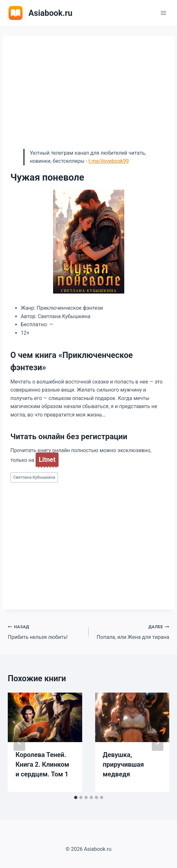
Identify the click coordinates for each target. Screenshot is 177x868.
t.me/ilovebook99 (109, 161)
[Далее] (158, 742)
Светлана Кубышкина (34, 477)
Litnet (47, 460)
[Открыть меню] (163, 13)
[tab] (76, 797)
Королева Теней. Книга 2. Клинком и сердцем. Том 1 (42, 764)
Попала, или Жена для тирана (132, 631)
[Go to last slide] (19, 742)
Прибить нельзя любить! (46, 631)
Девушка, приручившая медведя (123, 764)
